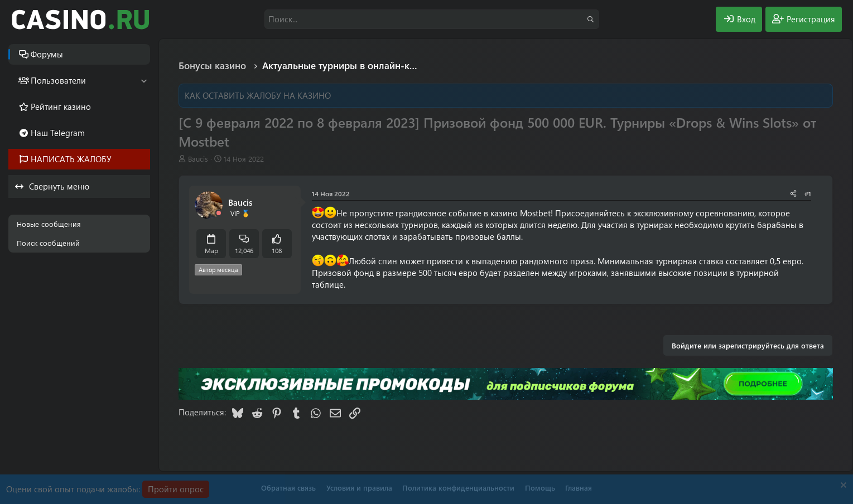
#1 (808, 193)
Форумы (47, 54)
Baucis (198, 159)
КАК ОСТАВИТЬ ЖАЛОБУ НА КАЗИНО (258, 95)
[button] (144, 81)
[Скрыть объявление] (842, 486)
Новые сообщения (49, 224)
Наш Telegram (58, 133)
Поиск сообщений (48, 243)
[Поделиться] (793, 194)
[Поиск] (432, 19)
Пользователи (58, 80)
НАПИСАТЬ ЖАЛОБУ (71, 159)
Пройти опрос (176, 489)
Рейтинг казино (61, 106)
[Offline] (219, 213)
